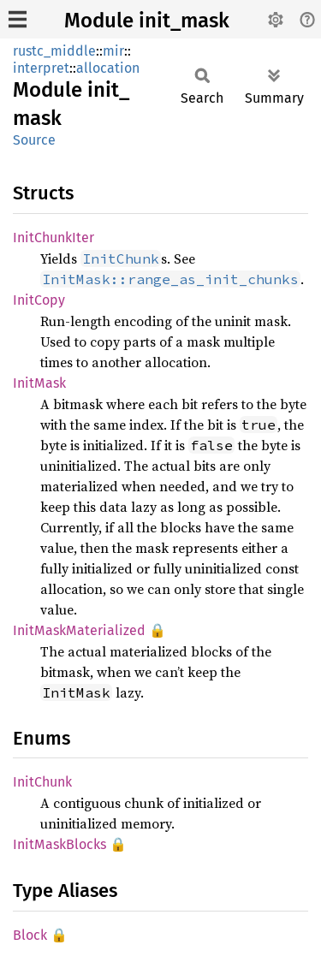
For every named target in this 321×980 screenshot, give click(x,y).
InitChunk (42, 782)
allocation (108, 68)
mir (113, 51)
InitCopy (39, 300)
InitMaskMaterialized (79, 630)
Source (34, 140)
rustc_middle (54, 51)
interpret (41, 68)
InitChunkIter (53, 238)
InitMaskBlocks (59, 844)
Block (30, 935)
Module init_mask (147, 21)
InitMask (39, 383)
